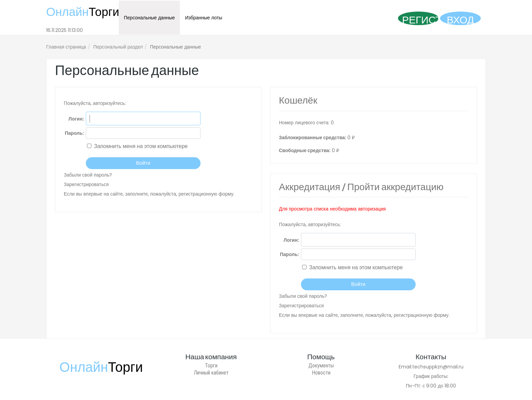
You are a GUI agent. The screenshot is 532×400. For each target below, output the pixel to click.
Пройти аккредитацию (396, 188)
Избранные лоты (204, 18)
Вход (461, 19)
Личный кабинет (211, 373)
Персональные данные (149, 18)
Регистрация (420, 19)
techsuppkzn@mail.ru (438, 367)
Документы (321, 366)
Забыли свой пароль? (88, 175)
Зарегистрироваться (86, 184)
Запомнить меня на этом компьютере (140, 146)
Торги (211, 366)
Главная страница (66, 47)
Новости (321, 373)
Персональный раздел (118, 47)
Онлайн (83, 12)
